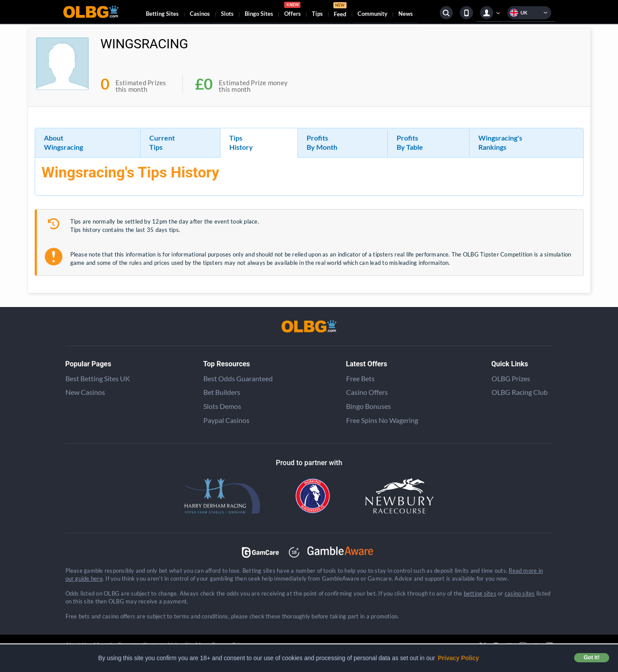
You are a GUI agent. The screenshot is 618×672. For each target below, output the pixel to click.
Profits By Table (410, 142)
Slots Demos (222, 406)
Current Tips (162, 142)
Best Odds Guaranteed (238, 378)
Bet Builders (222, 392)
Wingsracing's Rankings (500, 142)
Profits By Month (322, 142)
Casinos (200, 14)
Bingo (259, 14)
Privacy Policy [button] (459, 658)
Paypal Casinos (226, 420)
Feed (340, 11)
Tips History (241, 142)
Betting (162, 14)
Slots (227, 14)
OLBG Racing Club (520, 392)
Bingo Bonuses (369, 406)
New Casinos (85, 392)
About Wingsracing (63, 142)
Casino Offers (367, 392)
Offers (293, 11)
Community (372, 14)
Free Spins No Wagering (382, 420)
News (406, 14)
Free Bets (360, 378)
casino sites (520, 593)
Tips (317, 14)
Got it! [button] (592, 658)
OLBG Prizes (511, 378)
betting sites (480, 593)
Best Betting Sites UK (98, 378)
